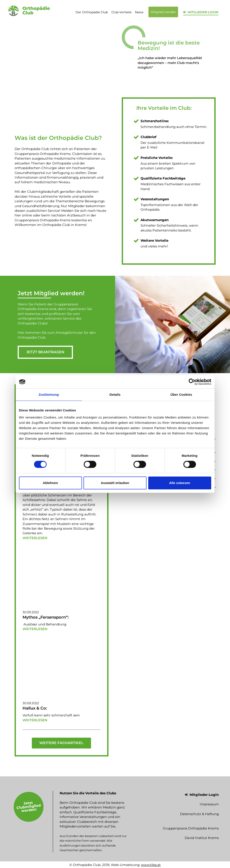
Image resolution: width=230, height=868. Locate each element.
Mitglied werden (163, 12)
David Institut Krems (202, 838)
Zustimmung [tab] (49, 394)
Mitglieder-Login (202, 794)
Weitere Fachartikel (61, 743)
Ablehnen (50, 483)
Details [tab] (115, 394)
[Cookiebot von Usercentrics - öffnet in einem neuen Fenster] (192, 382)
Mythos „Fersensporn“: (46, 617)
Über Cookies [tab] (181, 394)
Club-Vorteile (121, 12)
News (139, 12)
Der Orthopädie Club (92, 12)
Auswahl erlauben (115, 483)
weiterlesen (35, 538)
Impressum (209, 804)
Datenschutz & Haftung (199, 814)
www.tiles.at (151, 865)
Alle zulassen (180, 483)
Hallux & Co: (35, 708)
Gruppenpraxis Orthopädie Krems (191, 828)
